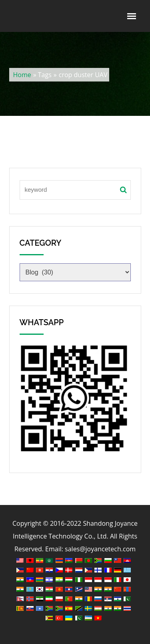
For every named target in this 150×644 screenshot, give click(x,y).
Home (22, 75)
